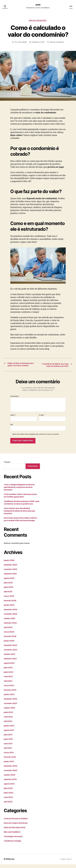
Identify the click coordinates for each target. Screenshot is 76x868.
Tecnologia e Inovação (13, 840)
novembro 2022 (10, 707)
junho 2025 (8, 591)
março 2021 (9, 756)
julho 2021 (8, 738)
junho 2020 (8, 796)
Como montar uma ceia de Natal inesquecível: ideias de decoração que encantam (19, 514)
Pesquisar (7, 466)
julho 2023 (8, 671)
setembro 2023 (10, 662)
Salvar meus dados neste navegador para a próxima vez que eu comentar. (36, 438)
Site (12, 428)
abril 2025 (8, 595)
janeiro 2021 (9, 765)
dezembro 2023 (10, 649)
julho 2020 (8, 792)
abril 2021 (8, 752)
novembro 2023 (10, 653)
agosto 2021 (9, 734)
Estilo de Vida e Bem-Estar (15, 831)
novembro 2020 (11, 774)
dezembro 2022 (10, 702)
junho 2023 (8, 676)
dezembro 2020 (11, 770)
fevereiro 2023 (10, 694)
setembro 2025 (10, 577)
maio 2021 (8, 747)
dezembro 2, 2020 (38, 43)
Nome (13, 419)
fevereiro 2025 (10, 604)
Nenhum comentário (57, 43)
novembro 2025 (10, 573)
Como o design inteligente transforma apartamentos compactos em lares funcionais (19, 491)
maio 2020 (8, 801)
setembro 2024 (10, 626)
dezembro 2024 (10, 613)
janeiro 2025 (9, 609)
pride (38, 5)
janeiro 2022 (9, 729)
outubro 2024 (9, 622)
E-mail (42, 419)
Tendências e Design (12, 844)
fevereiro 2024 (10, 640)
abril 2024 (8, 631)
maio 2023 (8, 680)
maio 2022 (8, 720)
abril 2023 (8, 685)
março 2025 (9, 600)
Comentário (15, 400)
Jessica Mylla (21, 43)
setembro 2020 (10, 783)
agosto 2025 (9, 582)
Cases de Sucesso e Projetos (16, 822)
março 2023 (9, 689)
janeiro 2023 (9, 698)
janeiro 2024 (9, 644)
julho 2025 (8, 586)
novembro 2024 (10, 618)
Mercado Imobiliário (38, 21)
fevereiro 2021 (10, 761)
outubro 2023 (9, 658)
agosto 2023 (9, 667)
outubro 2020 (9, 778)
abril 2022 (8, 725)
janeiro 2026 (9, 564)
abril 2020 (8, 805)
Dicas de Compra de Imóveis (16, 827)
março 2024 (9, 635)
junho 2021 (8, 743)
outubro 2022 (9, 711)
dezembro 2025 (10, 568)
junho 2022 (8, 716)
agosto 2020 (9, 787)
